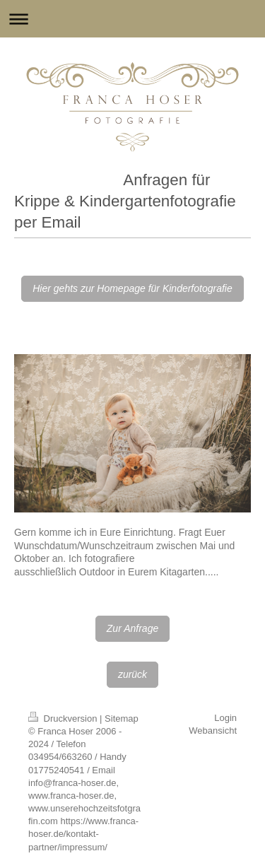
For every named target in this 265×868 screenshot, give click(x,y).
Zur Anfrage (132, 628)
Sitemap (122, 719)
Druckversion (64, 719)
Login (225, 718)
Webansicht (213, 731)
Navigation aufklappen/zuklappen (132, 19)
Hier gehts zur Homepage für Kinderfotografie (132, 288)
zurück (132, 674)
